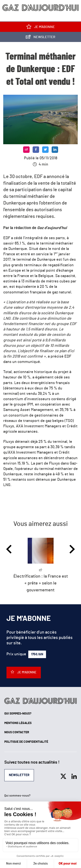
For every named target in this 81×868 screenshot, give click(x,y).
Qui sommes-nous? (18, 714)
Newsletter (40, 38)
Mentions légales (18, 723)
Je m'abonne (41, 28)
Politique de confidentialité (26, 742)
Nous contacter (17, 732)
